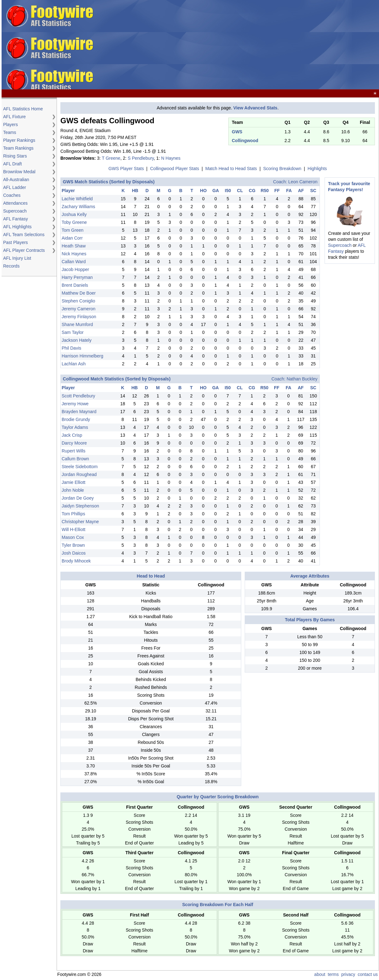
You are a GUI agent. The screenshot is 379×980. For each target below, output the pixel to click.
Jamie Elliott (73, 482)
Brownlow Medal (19, 172)
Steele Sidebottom (80, 467)
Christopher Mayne (80, 522)
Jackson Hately (77, 340)
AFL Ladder (15, 187)
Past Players (16, 242)
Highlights (317, 169)
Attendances (15, 203)
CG (252, 191)
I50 (228, 191)
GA (216, 191)
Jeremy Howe (75, 404)
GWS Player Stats (126, 169)
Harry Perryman (77, 277)
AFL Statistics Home (23, 109)
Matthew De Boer (79, 293)
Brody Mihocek (76, 561)
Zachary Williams (78, 207)
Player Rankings (19, 140)
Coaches (12, 195)
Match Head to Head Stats (231, 169)
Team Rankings (18, 148)
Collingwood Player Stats (175, 169)
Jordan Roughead (79, 474)
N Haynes (171, 158)
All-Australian (16, 180)
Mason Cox (73, 537)
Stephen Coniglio (78, 301)
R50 (265, 191)
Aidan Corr (72, 238)
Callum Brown (75, 459)
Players (11, 125)
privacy (348, 974)
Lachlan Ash (74, 364)
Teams (10, 132)
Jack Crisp (72, 435)
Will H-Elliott (73, 529)
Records (11, 266)
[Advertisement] (274, 45)
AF (301, 191)
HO (203, 191)
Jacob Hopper (75, 269)
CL (240, 191)
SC (313, 191)
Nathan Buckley (302, 379)
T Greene (111, 158)
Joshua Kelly (74, 214)
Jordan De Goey (78, 498)
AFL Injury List (17, 258)
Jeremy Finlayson (79, 317)
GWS (237, 132)
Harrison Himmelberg (82, 356)
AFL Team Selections (24, 235)
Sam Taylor (73, 332)
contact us (368, 974)
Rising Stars (15, 156)
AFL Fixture (14, 117)
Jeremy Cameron (78, 309)
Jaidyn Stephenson (80, 506)
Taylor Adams (75, 427)
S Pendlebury (141, 158)
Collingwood (245, 141)
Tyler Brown (73, 545)
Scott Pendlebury (78, 396)
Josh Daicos (74, 553)
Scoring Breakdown (282, 169)
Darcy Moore (74, 443)
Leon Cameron (303, 182)
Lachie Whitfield (77, 199)
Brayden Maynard (79, 412)
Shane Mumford (77, 324)
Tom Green (72, 230)
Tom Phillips (73, 514)
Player (68, 191)
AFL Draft (12, 164)
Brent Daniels (75, 285)
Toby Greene (74, 222)
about (320, 974)
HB (135, 191)
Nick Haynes (74, 254)
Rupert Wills (73, 451)
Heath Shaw (74, 246)
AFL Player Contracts (24, 250)
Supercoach (15, 211)
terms (333, 974)
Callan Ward (74, 262)
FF (277, 191)
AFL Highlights (17, 227)
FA (289, 191)
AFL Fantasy (16, 219)
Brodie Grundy (76, 419)
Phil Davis (71, 348)
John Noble (73, 490)
